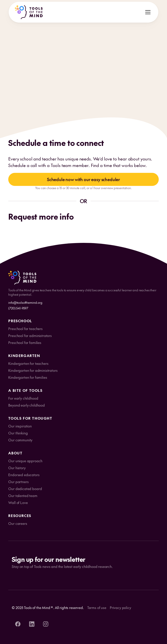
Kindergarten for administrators (33, 370)
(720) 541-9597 (18, 308)
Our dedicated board (25, 489)
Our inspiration (20, 426)
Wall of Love (18, 502)
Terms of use (97, 607)
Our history (17, 468)
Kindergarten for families (28, 377)
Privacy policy (120, 607)
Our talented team (23, 496)
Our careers (18, 523)
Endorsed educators (24, 475)
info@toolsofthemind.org (25, 302)
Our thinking (18, 433)
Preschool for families (25, 342)
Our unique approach (25, 461)
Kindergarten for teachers (28, 363)
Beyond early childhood (26, 405)
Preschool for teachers (25, 329)
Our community (20, 440)
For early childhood (23, 398)
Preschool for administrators (30, 335)
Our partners (18, 482)
